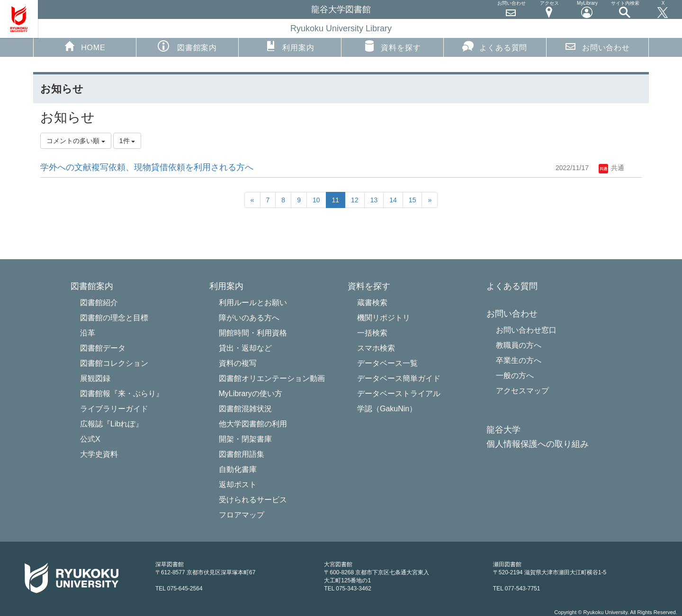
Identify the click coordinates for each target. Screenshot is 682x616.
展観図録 (95, 378)
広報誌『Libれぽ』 (112, 424)
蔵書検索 (372, 303)
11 (336, 200)
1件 (127, 141)
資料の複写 (238, 363)
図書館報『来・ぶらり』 (122, 394)
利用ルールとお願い (253, 303)
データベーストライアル (399, 394)
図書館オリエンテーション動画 (272, 378)
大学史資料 (99, 454)
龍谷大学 (503, 430)
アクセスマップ (522, 391)
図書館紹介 (99, 303)
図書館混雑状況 (245, 409)
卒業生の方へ (519, 360)
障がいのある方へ (249, 318)
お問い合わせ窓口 (526, 330)
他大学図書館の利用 (253, 424)
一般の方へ (515, 376)
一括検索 (372, 333)
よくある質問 (495, 46)
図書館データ (103, 348)
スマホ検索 (376, 348)
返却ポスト (238, 485)
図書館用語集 (242, 454)
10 (316, 200)
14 (393, 200)
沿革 (88, 333)
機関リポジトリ (384, 318)
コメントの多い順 (76, 141)
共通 (611, 168)
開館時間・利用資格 (253, 333)
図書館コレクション (114, 363)
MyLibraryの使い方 (251, 394)
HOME (85, 46)
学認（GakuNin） (387, 409)
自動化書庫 (238, 469)
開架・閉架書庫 (245, 439)
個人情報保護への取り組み (538, 444)
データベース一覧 (387, 363)
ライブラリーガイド (114, 409)
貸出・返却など (245, 348)
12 (355, 200)
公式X (90, 439)
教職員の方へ (519, 345)
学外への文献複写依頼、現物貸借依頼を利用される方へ (147, 167)
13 (374, 200)
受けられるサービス (253, 500)
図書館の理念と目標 (114, 318)
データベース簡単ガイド (399, 378)
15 (413, 200)
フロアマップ (242, 515)
